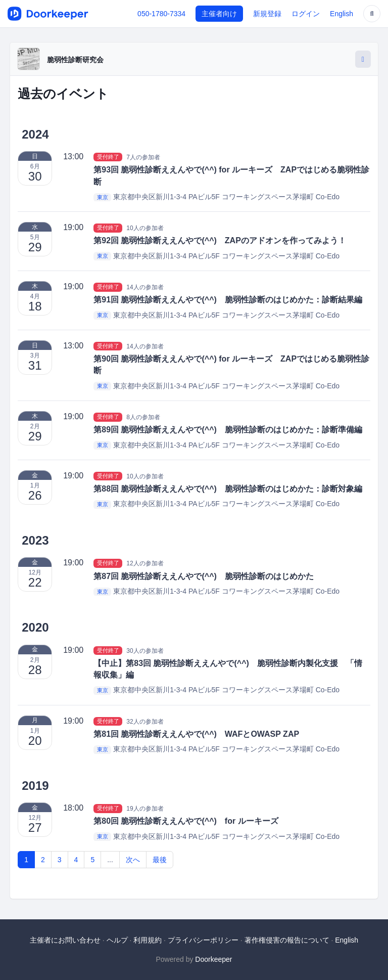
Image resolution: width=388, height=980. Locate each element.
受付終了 (108, 157)
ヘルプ (117, 940)
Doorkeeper (213, 959)
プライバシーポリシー (203, 940)
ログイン (306, 14)
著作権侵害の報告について (287, 940)
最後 (160, 860)
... (110, 860)
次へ (133, 860)
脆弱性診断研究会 (75, 60)
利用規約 (148, 940)
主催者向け (219, 14)
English (342, 14)
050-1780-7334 (161, 14)
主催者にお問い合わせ (65, 940)
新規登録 (267, 14)
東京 (103, 197)
